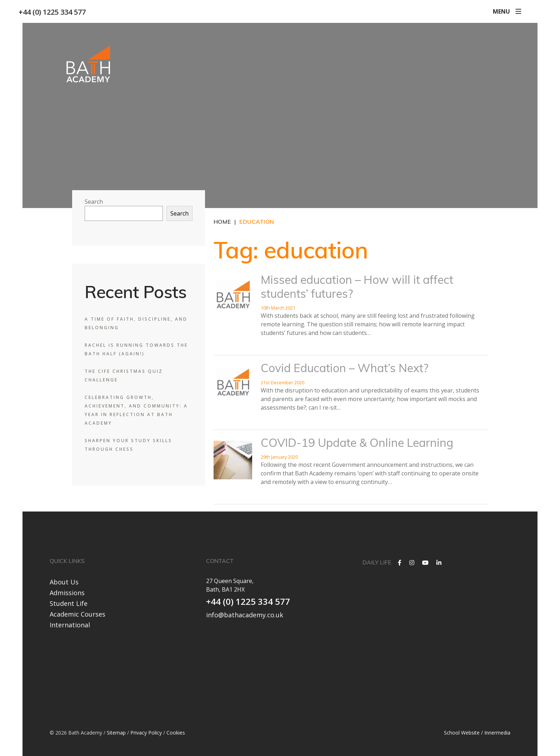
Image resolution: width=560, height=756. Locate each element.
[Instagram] (412, 563)
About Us (64, 582)
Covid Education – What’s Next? (344, 369)
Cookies (176, 732)
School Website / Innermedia (477, 732)
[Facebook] (400, 563)
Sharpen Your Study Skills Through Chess (128, 445)
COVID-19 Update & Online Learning (357, 444)
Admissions (67, 593)
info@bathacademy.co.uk (245, 615)
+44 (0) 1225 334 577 (56, 12)
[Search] (527, 11)
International (70, 625)
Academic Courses (77, 614)
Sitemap (116, 732)
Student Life (69, 603)
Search (94, 202)
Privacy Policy (146, 732)
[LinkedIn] (439, 563)
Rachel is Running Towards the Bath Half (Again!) (136, 349)
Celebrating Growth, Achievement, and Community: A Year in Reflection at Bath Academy (136, 410)
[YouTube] (425, 563)
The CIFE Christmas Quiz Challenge (124, 375)
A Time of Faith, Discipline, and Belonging (136, 323)
